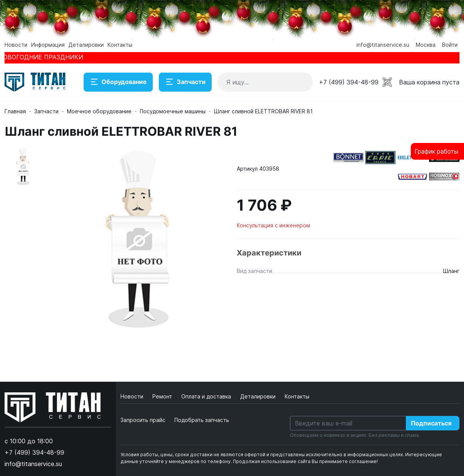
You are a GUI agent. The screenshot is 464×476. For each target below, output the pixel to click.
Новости (16, 45)
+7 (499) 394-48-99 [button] (349, 82)
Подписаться (431, 423)
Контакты (120, 45)
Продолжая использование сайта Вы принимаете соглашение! (305, 461)
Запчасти (185, 82)
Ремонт (163, 396)
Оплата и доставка (207, 396)
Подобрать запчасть (202, 420)
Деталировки (86, 45)
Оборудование (118, 82)
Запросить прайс (143, 420)
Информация (48, 45)
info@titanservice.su (383, 45)
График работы (436, 151)
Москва (426, 45)
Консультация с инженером (273, 225)
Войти (450, 45)
